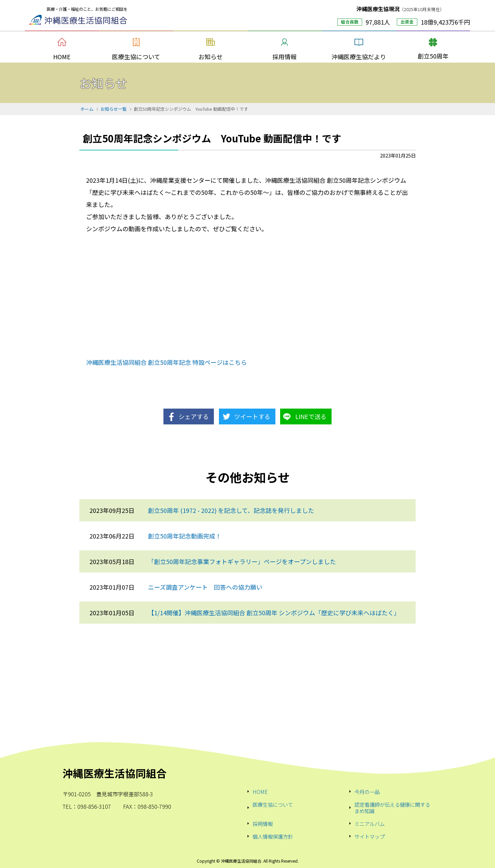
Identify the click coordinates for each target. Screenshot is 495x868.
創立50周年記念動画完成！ (185, 536)
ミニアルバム (370, 824)
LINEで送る (311, 416)
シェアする (194, 416)
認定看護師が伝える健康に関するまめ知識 (392, 808)
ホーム (87, 109)
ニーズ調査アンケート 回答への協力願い (205, 587)
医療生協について (273, 805)
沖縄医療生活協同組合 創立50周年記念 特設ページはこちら (166, 362)
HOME (260, 792)
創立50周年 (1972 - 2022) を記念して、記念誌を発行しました (231, 510)
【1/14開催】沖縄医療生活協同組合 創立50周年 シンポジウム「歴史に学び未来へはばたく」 (274, 613)
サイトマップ (370, 836)
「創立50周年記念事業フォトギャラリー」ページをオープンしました (242, 561)
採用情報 (263, 824)
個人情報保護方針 (273, 836)
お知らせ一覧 (114, 109)
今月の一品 (367, 792)
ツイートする (252, 416)
